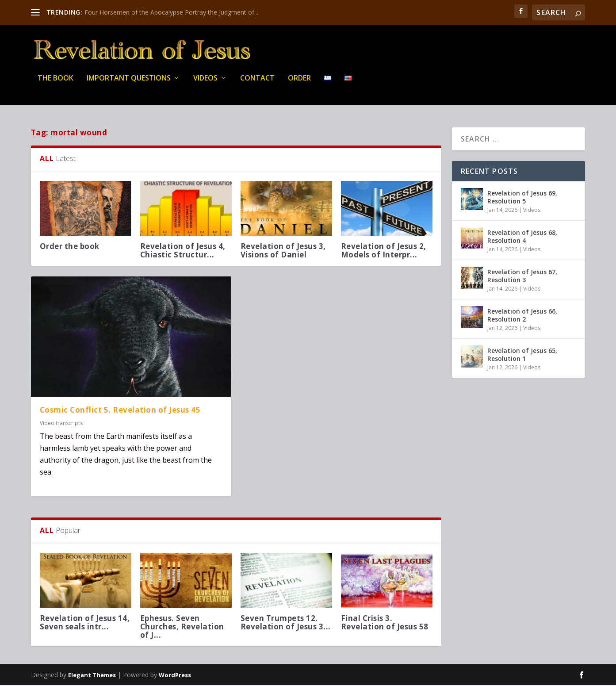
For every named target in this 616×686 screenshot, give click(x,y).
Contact (257, 84)
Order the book (70, 247)
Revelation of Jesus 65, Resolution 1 (522, 355)
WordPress (175, 676)
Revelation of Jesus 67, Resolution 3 (522, 277)
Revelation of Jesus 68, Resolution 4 (522, 237)
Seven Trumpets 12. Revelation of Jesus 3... (286, 623)
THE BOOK (55, 84)
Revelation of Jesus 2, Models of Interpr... (384, 251)
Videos (205, 84)
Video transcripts (61, 424)
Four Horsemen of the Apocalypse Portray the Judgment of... (171, 12)
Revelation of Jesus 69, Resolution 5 (522, 198)
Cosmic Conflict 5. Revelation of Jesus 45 (120, 411)
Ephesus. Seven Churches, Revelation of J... (182, 627)
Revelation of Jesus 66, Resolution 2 (522, 316)
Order (299, 84)
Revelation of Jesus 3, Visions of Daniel (283, 251)
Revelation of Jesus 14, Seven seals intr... (85, 623)
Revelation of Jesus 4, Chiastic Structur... (183, 251)
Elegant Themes (92, 676)
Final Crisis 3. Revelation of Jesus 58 (385, 623)
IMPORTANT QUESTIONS (129, 84)
